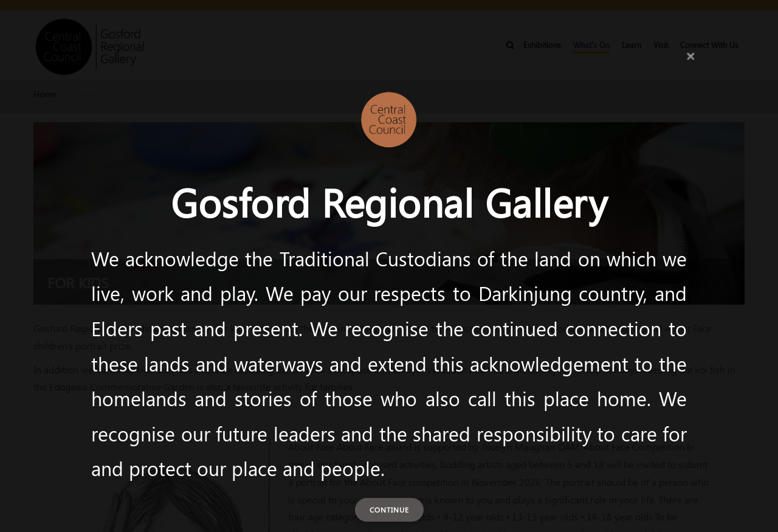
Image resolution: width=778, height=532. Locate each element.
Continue (389, 510)
